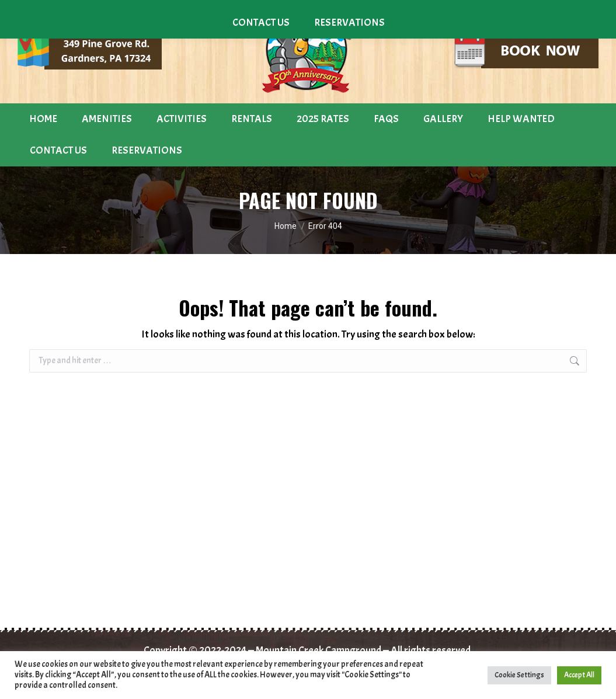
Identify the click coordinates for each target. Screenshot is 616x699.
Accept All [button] (579, 675)
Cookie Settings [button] (519, 675)
